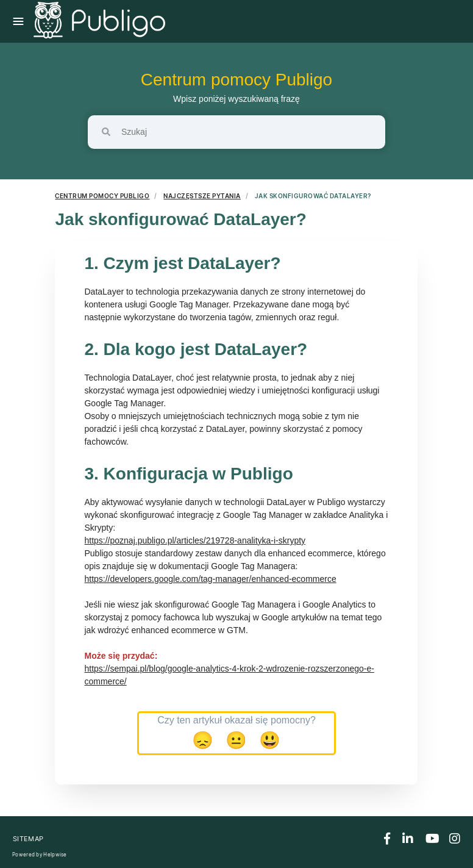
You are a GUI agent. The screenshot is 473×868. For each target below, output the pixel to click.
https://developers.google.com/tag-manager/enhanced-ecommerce (210, 579)
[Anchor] (284, 263)
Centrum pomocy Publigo (237, 80)
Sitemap (28, 839)
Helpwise (55, 855)
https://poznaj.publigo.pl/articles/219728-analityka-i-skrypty (195, 540)
